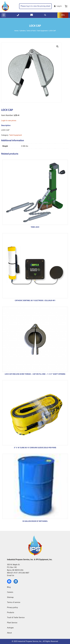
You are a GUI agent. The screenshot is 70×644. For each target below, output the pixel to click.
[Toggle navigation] (4, 15)
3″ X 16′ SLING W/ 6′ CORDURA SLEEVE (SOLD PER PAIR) (35, 448)
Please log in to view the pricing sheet (35, 6)
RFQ (63, 15)
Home (16, 31)
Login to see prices (9, 121)
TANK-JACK (35, 227)
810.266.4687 (24, 573)
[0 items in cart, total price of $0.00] (66, 6)
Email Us (11, 575)
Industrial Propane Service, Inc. (30, 641)
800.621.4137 (12, 573)
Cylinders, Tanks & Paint (28, 31)
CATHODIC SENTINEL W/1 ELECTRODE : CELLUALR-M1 (35, 300)
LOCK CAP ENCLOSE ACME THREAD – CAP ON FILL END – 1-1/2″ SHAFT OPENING (35, 374)
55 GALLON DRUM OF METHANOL (35, 521)
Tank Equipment (42, 31)
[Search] (45, 15)
